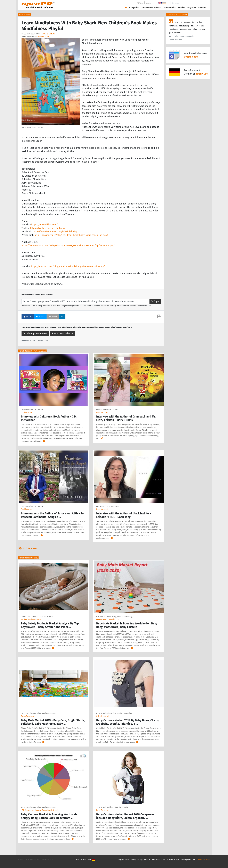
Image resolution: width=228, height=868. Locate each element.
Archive (182, 8)
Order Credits (170, 8)
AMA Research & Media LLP (107, 619)
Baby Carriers (102, 810)
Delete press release (35, 333)
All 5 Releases (28, 548)
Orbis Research (27, 716)
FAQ (119, 860)
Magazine (192, 8)
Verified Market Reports (31, 619)
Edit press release (62, 333)
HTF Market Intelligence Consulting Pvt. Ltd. (39, 810)
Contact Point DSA (169, 860)
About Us (202, 8)
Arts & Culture (49, 34)
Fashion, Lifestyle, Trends (42, 617)
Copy (155, 301)
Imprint (149, 3)
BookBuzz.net (44, 37)
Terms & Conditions (152, 860)
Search (200, 3)
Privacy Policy (136, 860)
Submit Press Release (151, 8)
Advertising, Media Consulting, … (121, 617)
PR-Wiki (140, 3)
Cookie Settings (203, 860)
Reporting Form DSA (187, 860)
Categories (134, 8)
